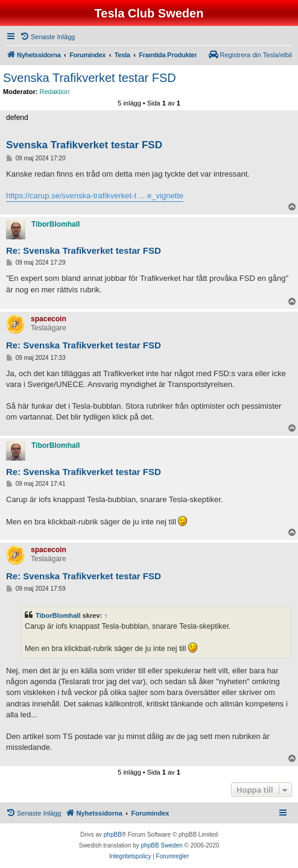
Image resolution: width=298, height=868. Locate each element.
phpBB (113, 835)
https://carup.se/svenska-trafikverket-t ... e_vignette (95, 196)
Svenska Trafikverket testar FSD (90, 78)
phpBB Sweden (162, 845)
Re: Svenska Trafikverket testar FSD (84, 250)
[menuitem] (47, 37)
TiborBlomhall (58, 615)
